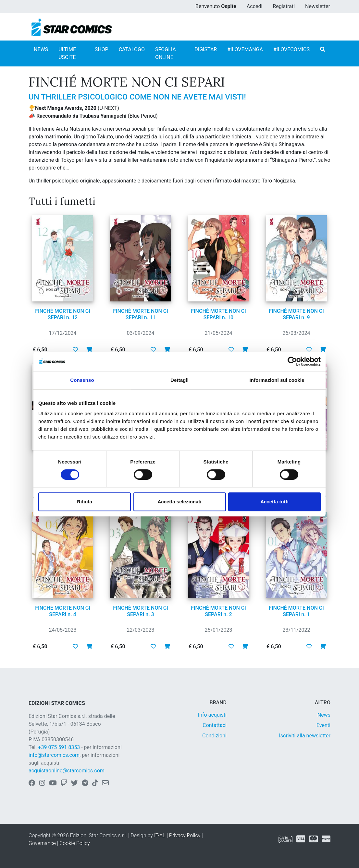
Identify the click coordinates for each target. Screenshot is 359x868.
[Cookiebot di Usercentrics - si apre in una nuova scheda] (292, 361)
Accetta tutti (274, 502)
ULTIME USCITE (67, 53)
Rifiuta (85, 502)
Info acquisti (212, 715)
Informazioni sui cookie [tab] (277, 380)
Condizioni (214, 736)
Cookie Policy (75, 843)
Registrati (284, 6)
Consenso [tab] (82, 380)
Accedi (255, 6)
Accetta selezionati (179, 502)
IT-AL (160, 835)
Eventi (323, 725)
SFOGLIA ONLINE (166, 53)
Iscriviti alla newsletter (305, 736)
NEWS (41, 49)
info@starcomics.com (54, 755)
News (324, 715)
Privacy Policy (185, 835)
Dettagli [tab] (179, 380)
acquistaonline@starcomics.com (67, 771)
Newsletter (318, 6)
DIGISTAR (206, 49)
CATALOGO (132, 49)
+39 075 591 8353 (59, 747)
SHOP (102, 49)
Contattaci (215, 725)
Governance (42, 843)
